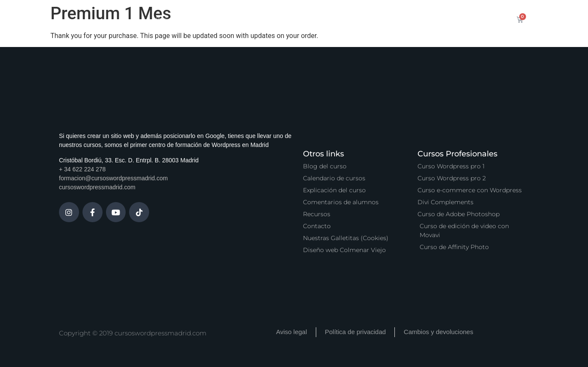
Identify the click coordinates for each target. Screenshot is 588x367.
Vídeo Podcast (390, 19)
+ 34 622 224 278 (82, 169)
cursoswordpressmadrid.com (97, 187)
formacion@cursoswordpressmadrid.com (113, 178)
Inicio (164, 19)
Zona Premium (332, 19)
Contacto (440, 19)
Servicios (281, 19)
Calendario (237, 19)
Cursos (197, 19)
